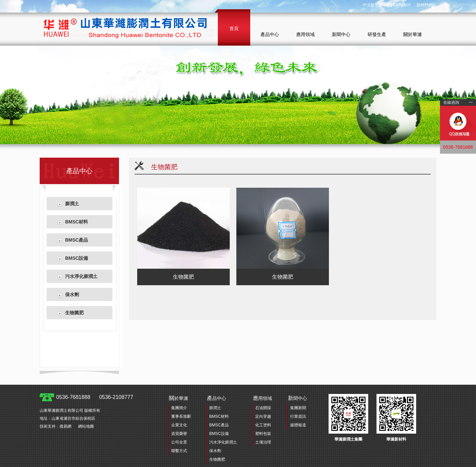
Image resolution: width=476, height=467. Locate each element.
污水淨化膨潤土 (81, 276)
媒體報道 (298, 425)
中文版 (369, 5)
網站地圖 (86, 426)
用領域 (262, 398)
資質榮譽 (179, 434)
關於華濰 (413, 34)
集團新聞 (298, 408)
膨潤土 (72, 204)
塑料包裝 (263, 434)
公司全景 (179, 442)
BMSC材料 (77, 222)
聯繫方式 (179, 451)
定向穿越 (263, 416)
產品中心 (270, 34)
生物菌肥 (74, 313)
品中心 (217, 398)
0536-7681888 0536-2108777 (95, 397)
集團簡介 (179, 408)
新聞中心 (341, 34)
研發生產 (377, 34)
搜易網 (65, 426)
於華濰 (178, 398)
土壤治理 (263, 442)
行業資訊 (298, 416)
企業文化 (179, 425)
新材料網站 (426, 5)
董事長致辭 (181, 416)
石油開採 (263, 408)
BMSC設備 (77, 258)
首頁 (234, 28)
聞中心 (297, 398)
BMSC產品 (77, 240)
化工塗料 (263, 425)
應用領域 (305, 34)
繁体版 (384, 5)
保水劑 (72, 294)
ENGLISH (402, 5)
